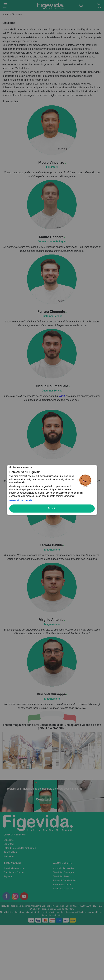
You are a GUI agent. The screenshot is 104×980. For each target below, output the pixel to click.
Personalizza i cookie (21, 500)
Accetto (52, 508)
